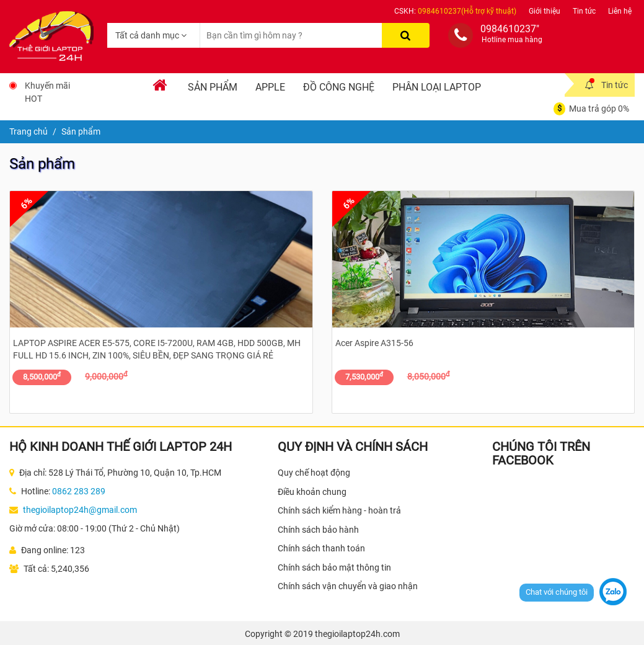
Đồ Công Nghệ (339, 87)
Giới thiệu (545, 11)
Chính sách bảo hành (318, 530)
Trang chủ (29, 131)
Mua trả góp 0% (599, 109)
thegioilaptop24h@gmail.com (80, 510)
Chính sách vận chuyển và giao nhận (348, 586)
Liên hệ (620, 11)
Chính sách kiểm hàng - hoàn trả (339, 510)
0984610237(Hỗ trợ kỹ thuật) (467, 11)
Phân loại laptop (437, 87)
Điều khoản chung (312, 492)
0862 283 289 (79, 491)
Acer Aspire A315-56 (374, 343)
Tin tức (584, 11)
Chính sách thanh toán (321, 548)
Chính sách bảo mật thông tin (334, 567)
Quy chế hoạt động (314, 473)
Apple (270, 87)
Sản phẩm (213, 87)
